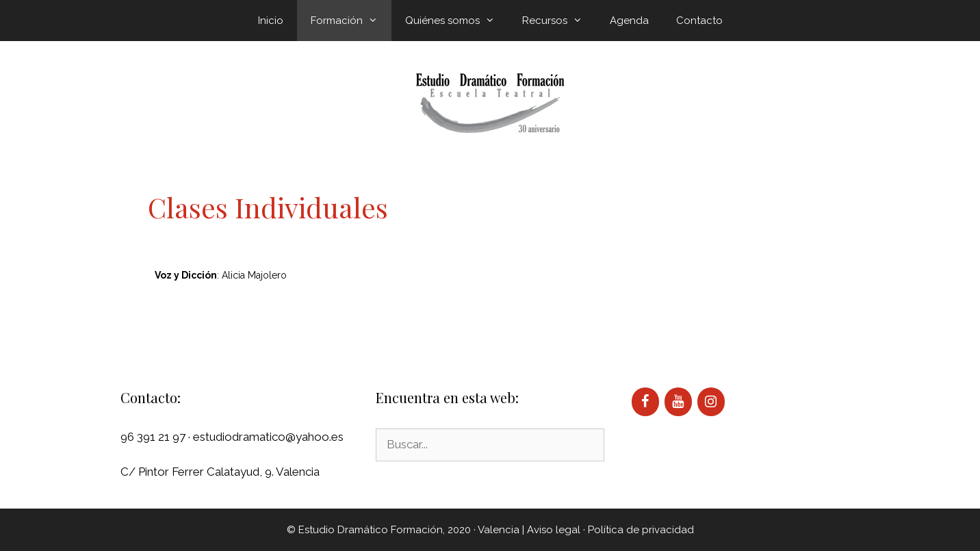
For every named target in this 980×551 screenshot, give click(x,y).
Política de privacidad (641, 530)
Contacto (699, 21)
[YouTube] (678, 402)
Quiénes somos (457, 21)
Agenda (629, 21)
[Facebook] (645, 402)
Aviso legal (554, 530)
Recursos (559, 21)
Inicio (271, 21)
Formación (351, 21)
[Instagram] (711, 402)
